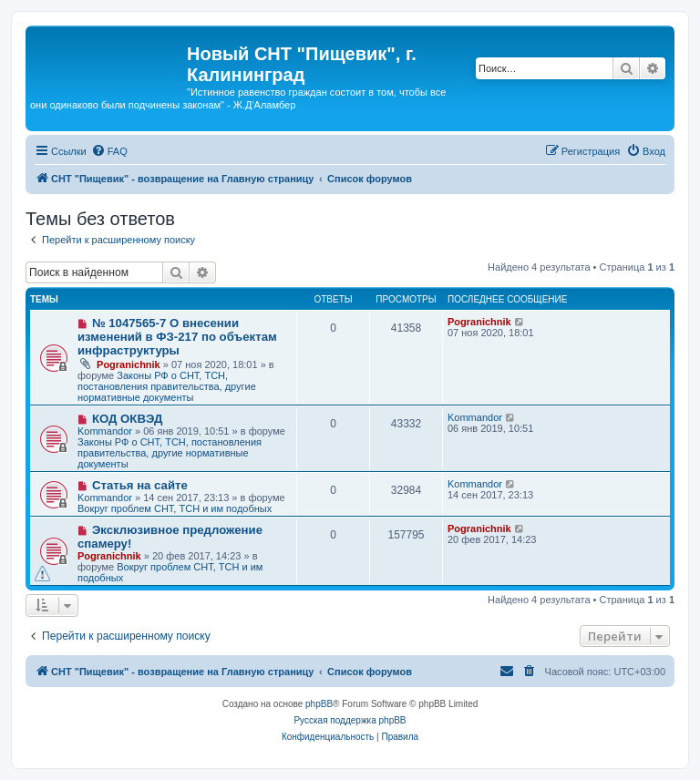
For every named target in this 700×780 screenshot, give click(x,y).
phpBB (319, 704)
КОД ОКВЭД (127, 419)
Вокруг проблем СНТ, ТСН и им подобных (175, 508)
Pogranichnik (129, 364)
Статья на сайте (140, 485)
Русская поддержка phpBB (350, 720)
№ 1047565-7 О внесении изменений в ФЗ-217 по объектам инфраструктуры (177, 337)
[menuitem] (109, 151)
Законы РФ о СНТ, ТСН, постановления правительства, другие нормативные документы (167, 386)
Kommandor (105, 431)
